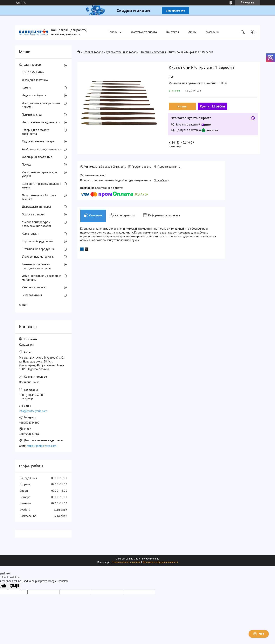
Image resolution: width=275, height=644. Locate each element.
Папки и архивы (32, 115)
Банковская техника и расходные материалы (37, 266)
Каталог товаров (30, 65)
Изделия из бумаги (34, 95)
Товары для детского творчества (36, 132)
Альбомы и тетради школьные (41, 149)
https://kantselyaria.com (42, 446)
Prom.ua (155, 559)
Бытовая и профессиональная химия (41, 186)
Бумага (27, 88)
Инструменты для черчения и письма (41, 105)
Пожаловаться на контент (126, 562)
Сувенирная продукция (37, 157)
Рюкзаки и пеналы (34, 287)
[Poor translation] (14, 586)
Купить (182, 106)
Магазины (213, 32)
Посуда (27, 165)
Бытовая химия (32, 295)
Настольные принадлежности (41, 122)
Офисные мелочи (33, 214)
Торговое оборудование (38, 241)
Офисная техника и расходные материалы (42, 278)
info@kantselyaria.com (33, 411)
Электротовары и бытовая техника (39, 197)
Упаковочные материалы (38, 257)
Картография (31, 234)
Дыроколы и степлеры (36, 207)
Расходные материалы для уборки (39, 174)
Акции (192, 32)
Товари (113, 32)
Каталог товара (93, 52)
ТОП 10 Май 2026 (33, 72)
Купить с (213, 106)
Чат (259, 634)
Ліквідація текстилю (35, 80)
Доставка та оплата (144, 32)
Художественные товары (122, 52)
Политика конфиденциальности (160, 562)
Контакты (173, 32)
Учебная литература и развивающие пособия (37, 224)
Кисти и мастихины (154, 52)
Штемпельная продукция (38, 249)
